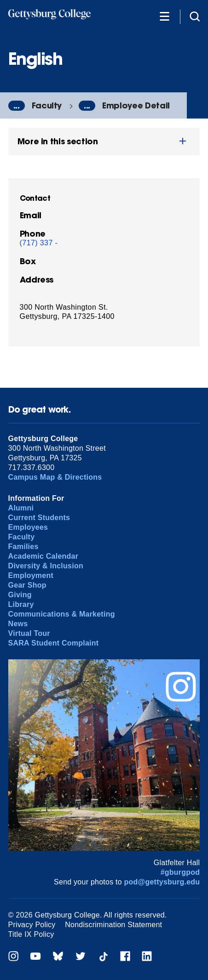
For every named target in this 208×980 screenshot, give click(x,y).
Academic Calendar (43, 556)
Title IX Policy (31, 934)
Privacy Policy (32, 925)
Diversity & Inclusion (46, 566)
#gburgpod (180, 872)
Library (21, 604)
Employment (31, 575)
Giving (20, 595)
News (18, 624)
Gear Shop (27, 585)
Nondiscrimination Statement (113, 925)
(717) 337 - (39, 243)
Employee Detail (136, 105)
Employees (28, 527)
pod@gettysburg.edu (162, 882)
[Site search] (195, 16)
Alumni (21, 508)
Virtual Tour (29, 633)
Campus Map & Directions (55, 477)
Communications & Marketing (62, 614)
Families (23, 547)
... (17, 106)
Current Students (39, 518)
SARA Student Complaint (54, 643)
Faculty (47, 105)
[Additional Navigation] (164, 16)
